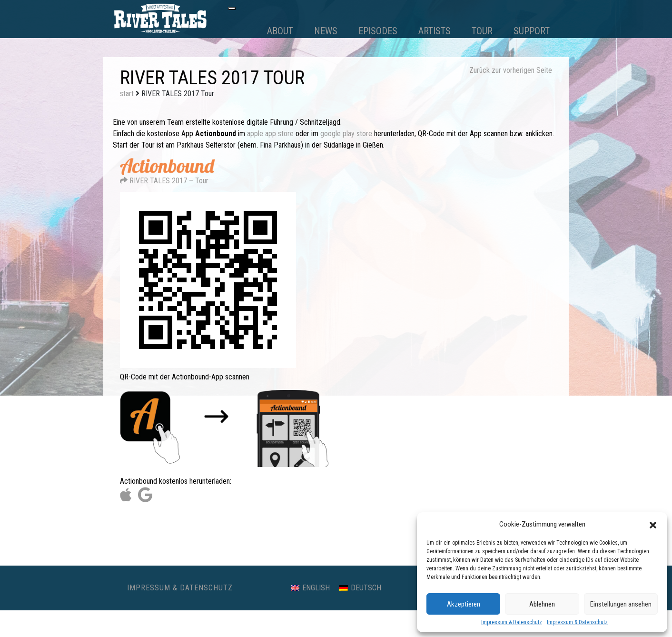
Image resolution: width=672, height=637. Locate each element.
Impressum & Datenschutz (512, 622)
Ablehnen (542, 604)
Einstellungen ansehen (621, 604)
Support (532, 31)
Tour (482, 31)
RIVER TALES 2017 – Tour (168, 177)
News (326, 31)
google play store (346, 134)
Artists (435, 31)
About (280, 31)
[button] (653, 524)
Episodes (378, 31)
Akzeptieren (464, 604)
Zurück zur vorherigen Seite (511, 70)
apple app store (270, 134)
